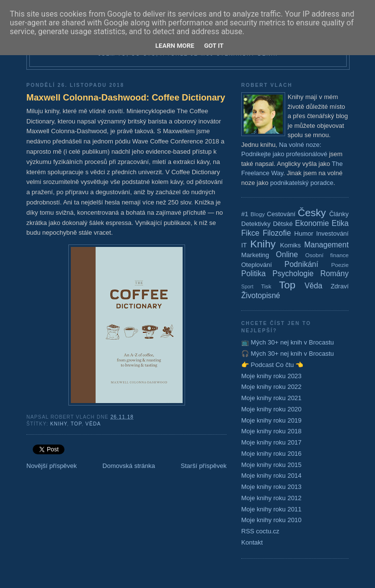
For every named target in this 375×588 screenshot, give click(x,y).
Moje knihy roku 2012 (271, 498)
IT (244, 245)
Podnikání (302, 264)
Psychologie (293, 274)
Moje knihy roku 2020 (271, 409)
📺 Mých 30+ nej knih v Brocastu (288, 342)
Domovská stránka (129, 466)
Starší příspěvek (204, 466)
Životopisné (261, 295)
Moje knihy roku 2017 (271, 442)
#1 (245, 214)
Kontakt (252, 542)
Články (339, 214)
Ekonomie (312, 223)
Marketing (255, 255)
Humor (304, 233)
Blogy (258, 214)
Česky (312, 213)
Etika (340, 223)
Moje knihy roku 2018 (271, 431)
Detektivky (256, 224)
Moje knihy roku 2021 (271, 398)
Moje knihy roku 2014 (271, 476)
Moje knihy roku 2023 (271, 376)
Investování (332, 233)
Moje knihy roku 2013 (271, 487)
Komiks (290, 245)
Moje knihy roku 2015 (271, 465)
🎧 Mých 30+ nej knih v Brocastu (288, 354)
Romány (334, 274)
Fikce (250, 233)
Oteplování (257, 265)
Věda (93, 424)
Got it (214, 46)
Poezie (340, 265)
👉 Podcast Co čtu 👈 (272, 365)
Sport (247, 287)
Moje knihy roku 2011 (271, 509)
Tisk (266, 286)
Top (76, 424)
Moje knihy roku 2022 (271, 387)
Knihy (59, 424)
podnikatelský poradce (302, 183)
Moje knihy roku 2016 (271, 454)
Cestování (281, 214)
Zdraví (340, 286)
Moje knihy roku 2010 (271, 520)
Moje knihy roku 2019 (271, 420)
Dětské (283, 224)
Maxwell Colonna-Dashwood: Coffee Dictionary (126, 98)
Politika (253, 274)
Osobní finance (327, 255)
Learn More (175, 46)
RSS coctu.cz (260, 531)
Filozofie (277, 233)
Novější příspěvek (52, 466)
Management (326, 245)
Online (287, 254)
